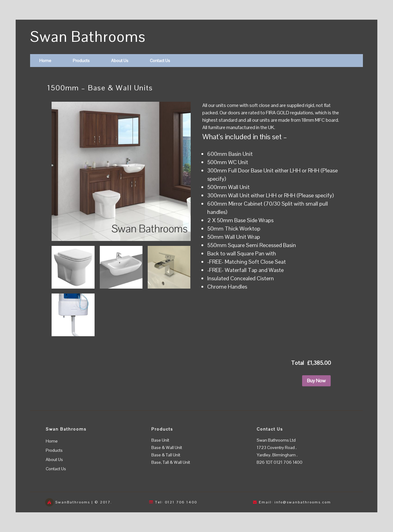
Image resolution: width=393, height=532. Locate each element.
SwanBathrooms (73, 502)
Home (45, 61)
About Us (120, 61)
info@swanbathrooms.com (303, 502)
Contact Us (160, 61)
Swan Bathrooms (88, 37)
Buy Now (316, 381)
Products (81, 61)
